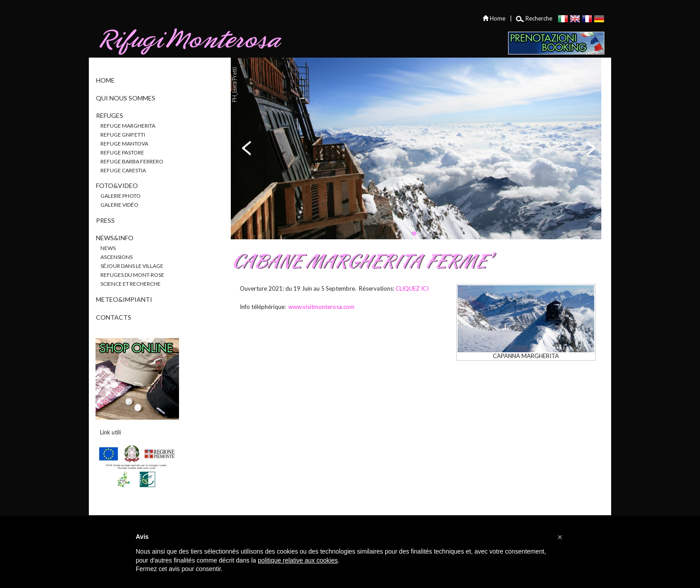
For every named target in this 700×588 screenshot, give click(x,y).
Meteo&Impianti (124, 299)
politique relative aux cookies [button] (298, 560)
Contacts (114, 317)
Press (105, 220)
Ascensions (117, 257)
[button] (560, 537)
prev (247, 148)
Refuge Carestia (123, 170)
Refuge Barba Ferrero (132, 161)
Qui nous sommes (126, 98)
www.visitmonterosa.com (321, 307)
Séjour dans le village (132, 266)
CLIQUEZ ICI (412, 288)
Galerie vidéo (119, 205)
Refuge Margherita (128, 126)
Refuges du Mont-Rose (132, 275)
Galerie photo (121, 196)
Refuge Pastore (122, 152)
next (590, 148)
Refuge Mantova (124, 144)
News (108, 248)
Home (105, 80)
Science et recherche (131, 284)
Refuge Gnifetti (123, 135)
